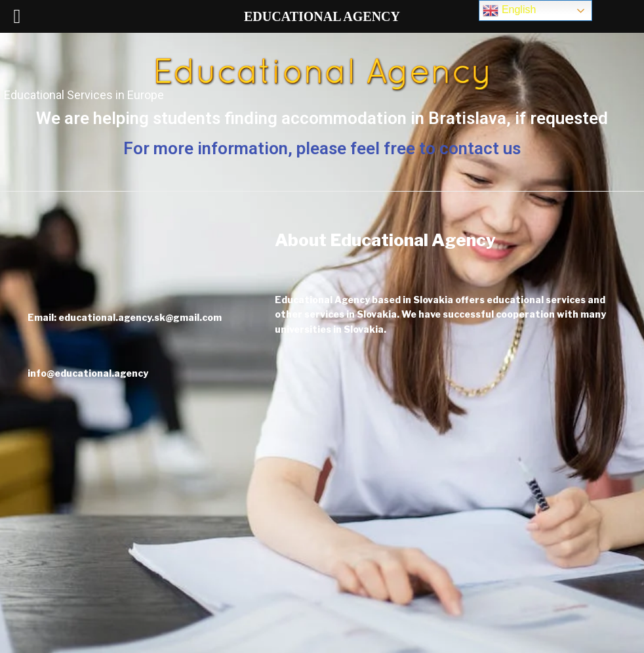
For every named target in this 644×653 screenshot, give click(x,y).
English (509, 11)
